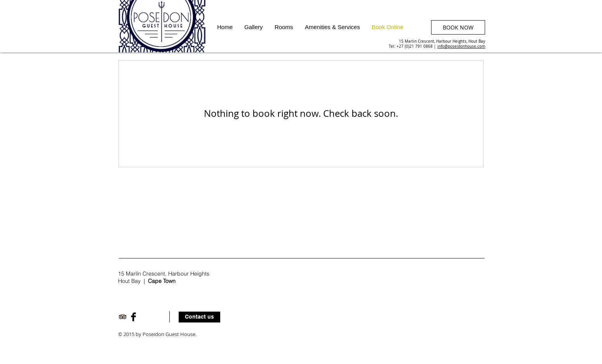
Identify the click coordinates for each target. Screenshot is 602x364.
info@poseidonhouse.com (461, 46)
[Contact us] (199, 317)
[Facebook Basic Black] (133, 317)
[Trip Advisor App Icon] (123, 317)
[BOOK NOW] (458, 27)
